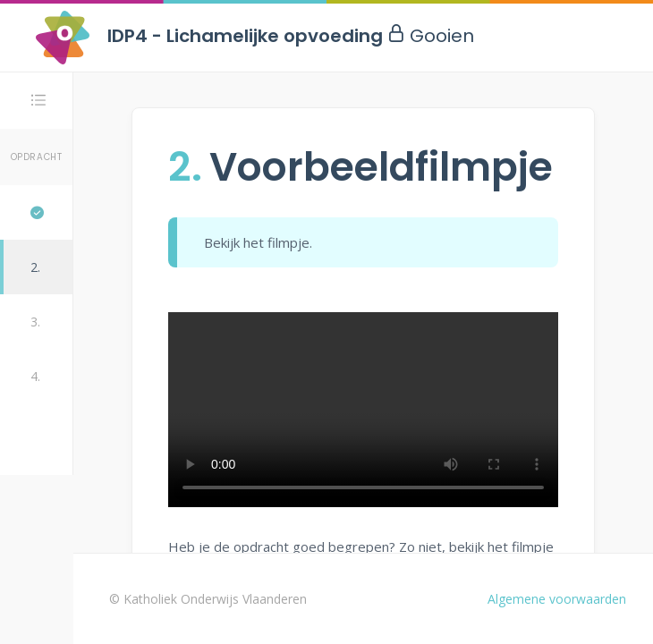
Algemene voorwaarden (557, 599)
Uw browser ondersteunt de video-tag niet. (363, 410)
